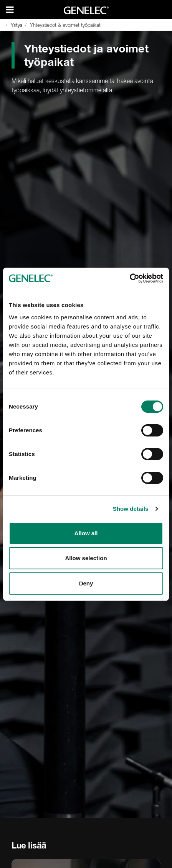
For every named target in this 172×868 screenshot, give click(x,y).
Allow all (86, 533)
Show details (131, 509)
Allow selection (86, 558)
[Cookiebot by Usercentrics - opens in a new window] (130, 278)
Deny (86, 583)
